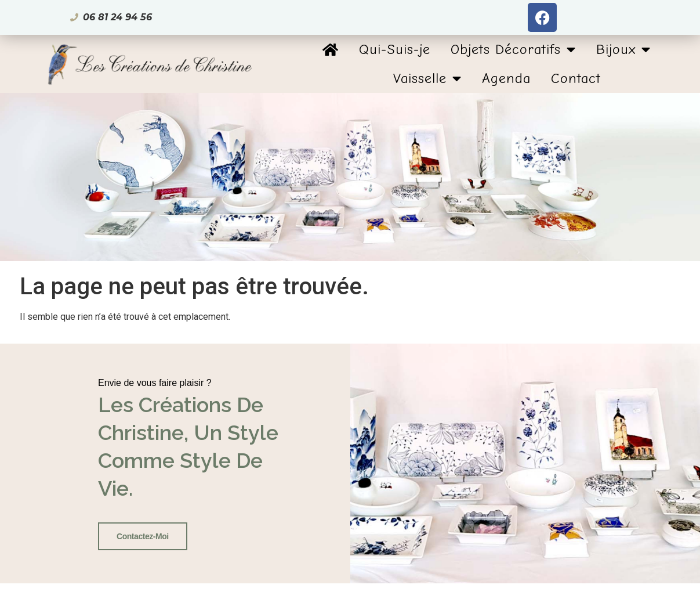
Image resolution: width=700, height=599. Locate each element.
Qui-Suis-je (395, 49)
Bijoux (623, 49)
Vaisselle (427, 78)
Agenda (506, 78)
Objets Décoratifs (513, 49)
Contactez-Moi (143, 536)
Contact (576, 78)
